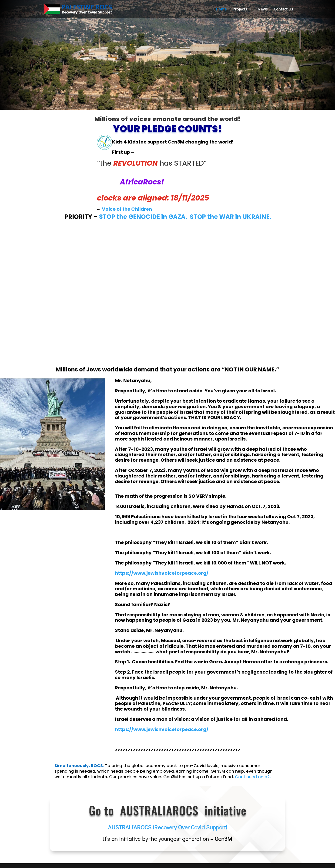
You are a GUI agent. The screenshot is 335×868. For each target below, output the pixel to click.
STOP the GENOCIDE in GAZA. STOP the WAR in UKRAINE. (185, 217)
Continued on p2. (253, 777)
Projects (240, 10)
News (263, 10)
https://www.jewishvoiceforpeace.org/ (162, 729)
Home (221, 10)
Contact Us (283, 10)
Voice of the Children (127, 209)
